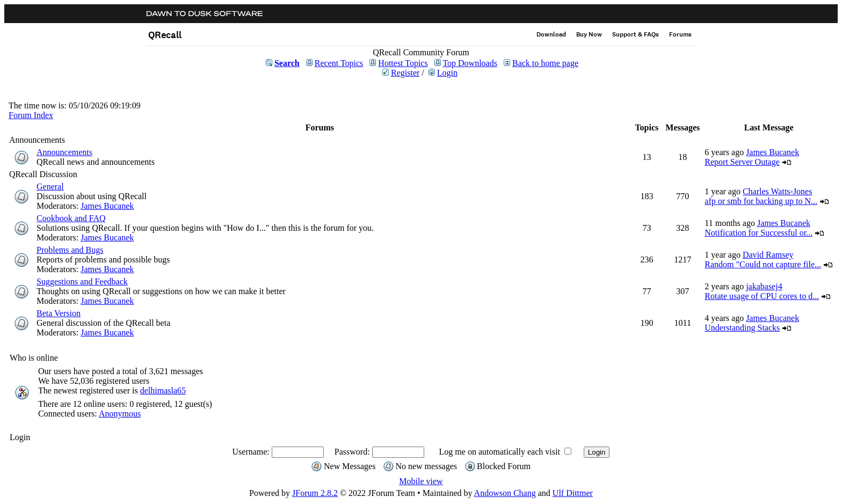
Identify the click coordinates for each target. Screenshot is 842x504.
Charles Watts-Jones (778, 191)
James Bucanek (772, 152)
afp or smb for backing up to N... (761, 201)
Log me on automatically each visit (500, 452)
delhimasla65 (163, 390)
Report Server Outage (742, 162)
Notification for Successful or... (758, 233)
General (50, 187)
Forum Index (31, 115)
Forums (680, 34)
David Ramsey (768, 255)
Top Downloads (470, 63)
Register (405, 73)
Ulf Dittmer (573, 493)
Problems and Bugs (70, 250)
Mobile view (421, 481)
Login (447, 73)
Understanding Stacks (742, 328)
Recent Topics (339, 63)
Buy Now (589, 34)
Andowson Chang (505, 493)
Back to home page (545, 63)
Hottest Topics (403, 63)
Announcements (64, 152)
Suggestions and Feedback (82, 282)
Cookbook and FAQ (71, 218)
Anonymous (120, 414)
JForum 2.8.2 (315, 493)
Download (551, 34)
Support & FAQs (636, 34)
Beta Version (59, 313)
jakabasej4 (764, 286)
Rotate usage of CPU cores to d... (762, 296)
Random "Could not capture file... (763, 264)
